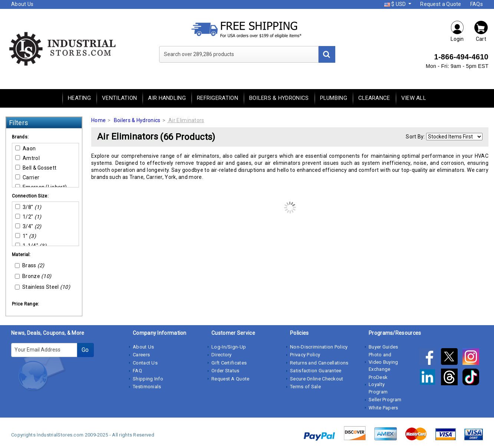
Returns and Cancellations (319, 363)
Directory (222, 355)
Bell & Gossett (36, 168)
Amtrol (27, 158)
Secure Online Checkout (317, 379)
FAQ (137, 371)
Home (98, 120)
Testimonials (147, 387)
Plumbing (334, 98)
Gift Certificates (229, 363)
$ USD (396, 4)
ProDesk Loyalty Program (378, 385)
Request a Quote (441, 4)
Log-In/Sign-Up (229, 347)
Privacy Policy (305, 355)
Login (457, 31)
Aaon (25, 148)
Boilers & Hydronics (279, 98)
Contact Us (145, 363)
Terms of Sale (305, 387)
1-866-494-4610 (461, 57)
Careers (141, 355)
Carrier (27, 177)
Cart (481, 31)
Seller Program (385, 400)
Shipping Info (148, 379)
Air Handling (167, 98)
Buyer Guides (383, 347)
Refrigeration (218, 98)
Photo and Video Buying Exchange (383, 362)
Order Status (225, 371)
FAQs (477, 4)
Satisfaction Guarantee (316, 371)
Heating (79, 98)
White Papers (383, 408)
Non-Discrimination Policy (319, 347)
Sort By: (415, 137)
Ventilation (119, 98)
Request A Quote (230, 379)
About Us (22, 4)
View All (414, 98)
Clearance (374, 98)
